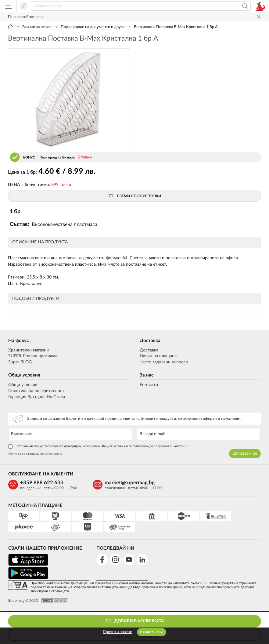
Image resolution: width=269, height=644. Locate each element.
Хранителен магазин (28, 350)
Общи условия (24, 375)
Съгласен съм (152, 632)
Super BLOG (20, 362)
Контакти (149, 385)
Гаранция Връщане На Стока (36, 397)
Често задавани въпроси (164, 362)
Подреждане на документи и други (93, 27)
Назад (23, 6)
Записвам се (245, 453)
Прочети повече (117, 632)
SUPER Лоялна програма (32, 356)
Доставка (150, 341)
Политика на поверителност (36, 391)
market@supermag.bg (127, 483)
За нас (147, 375)
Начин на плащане (158, 356)
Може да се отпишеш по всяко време (35, 454)
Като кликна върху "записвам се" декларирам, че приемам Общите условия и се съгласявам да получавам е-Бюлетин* (97, 446)
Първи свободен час (26, 17)
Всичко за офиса (37, 27)
